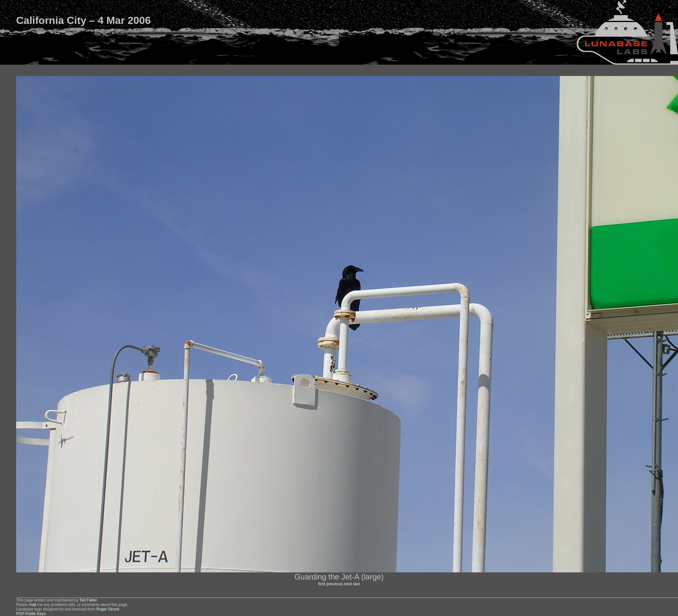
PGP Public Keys (31, 614)
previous (334, 584)
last (357, 584)
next (348, 584)
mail (33, 605)
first (322, 584)
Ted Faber (88, 600)
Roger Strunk (108, 609)
